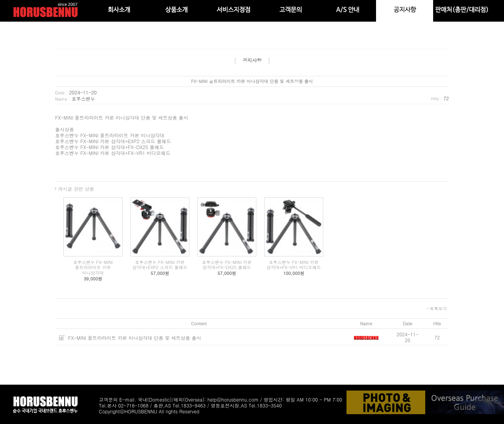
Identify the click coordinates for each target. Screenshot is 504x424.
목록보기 (438, 309)
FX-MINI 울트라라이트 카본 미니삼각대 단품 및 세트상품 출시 (135, 338)
